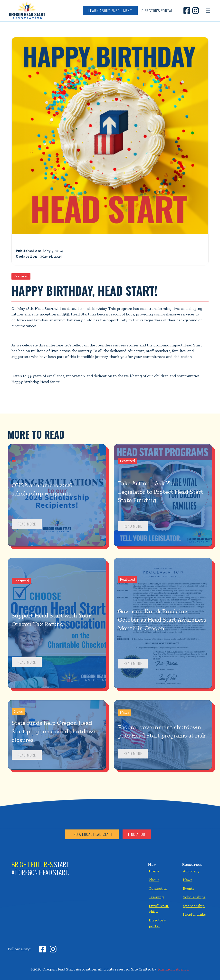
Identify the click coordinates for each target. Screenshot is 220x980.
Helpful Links (194, 914)
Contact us (158, 888)
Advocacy (191, 871)
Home (154, 871)
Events (189, 888)
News (188, 880)
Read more (27, 524)
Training (156, 897)
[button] (208, 11)
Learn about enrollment (110, 10)
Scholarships (194, 897)
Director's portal (157, 923)
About (154, 880)
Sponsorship (194, 906)
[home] (27, 11)
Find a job (137, 834)
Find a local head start (92, 834)
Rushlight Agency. (173, 969)
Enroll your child (159, 909)
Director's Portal (157, 10)
